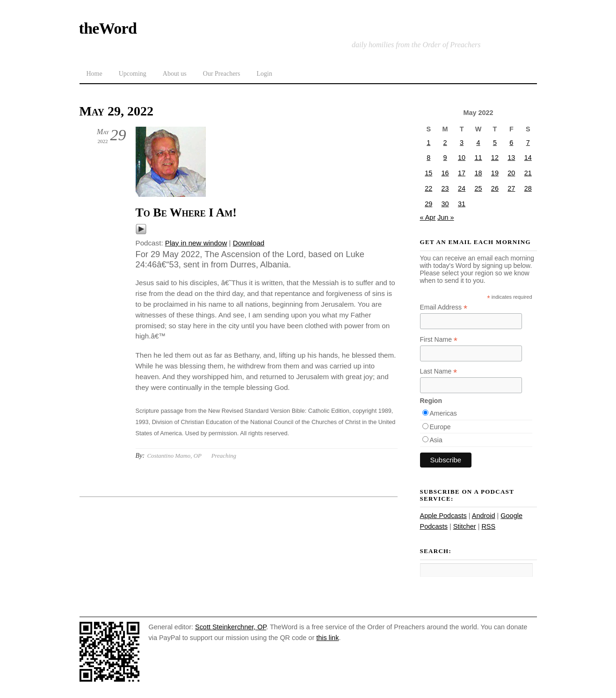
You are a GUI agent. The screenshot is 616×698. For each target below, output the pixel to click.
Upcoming (133, 74)
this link (327, 638)
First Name (439, 340)
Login (264, 74)
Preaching (224, 456)
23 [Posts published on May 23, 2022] (445, 188)
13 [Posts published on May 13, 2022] (511, 158)
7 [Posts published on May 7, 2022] (528, 143)
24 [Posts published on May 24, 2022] (462, 188)
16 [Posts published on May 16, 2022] (445, 173)
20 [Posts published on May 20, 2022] (511, 173)
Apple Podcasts (443, 516)
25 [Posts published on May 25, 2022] (478, 188)
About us (175, 74)
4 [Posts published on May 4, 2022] (478, 143)
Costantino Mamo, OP (174, 456)
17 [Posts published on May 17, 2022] (462, 173)
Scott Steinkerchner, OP (231, 627)
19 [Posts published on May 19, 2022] (495, 173)
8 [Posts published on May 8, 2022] (428, 158)
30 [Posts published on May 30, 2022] (445, 204)
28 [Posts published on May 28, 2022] (528, 188)
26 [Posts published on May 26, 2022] (495, 188)
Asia (436, 440)
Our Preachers (222, 74)
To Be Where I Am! (186, 212)
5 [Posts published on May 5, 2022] (495, 143)
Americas (443, 413)
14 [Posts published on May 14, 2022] (528, 158)
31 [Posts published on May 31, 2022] (462, 204)
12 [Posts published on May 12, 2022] (495, 158)
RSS (488, 526)
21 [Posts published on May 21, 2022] (528, 173)
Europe (440, 427)
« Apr (428, 217)
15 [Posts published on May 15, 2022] (428, 173)
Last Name (439, 371)
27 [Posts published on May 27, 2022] (511, 188)
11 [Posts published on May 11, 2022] (478, 158)
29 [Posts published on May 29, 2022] (428, 204)
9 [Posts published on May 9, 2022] (445, 158)
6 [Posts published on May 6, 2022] (511, 143)
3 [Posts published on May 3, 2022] (462, 143)
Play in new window (196, 243)
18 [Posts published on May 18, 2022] (478, 173)
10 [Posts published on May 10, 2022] (462, 158)
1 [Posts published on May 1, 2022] (428, 143)
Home (94, 74)
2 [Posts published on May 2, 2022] (445, 143)
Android (484, 516)
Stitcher (465, 526)
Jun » (446, 217)
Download (249, 243)
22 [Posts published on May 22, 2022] (428, 188)
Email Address (444, 307)
